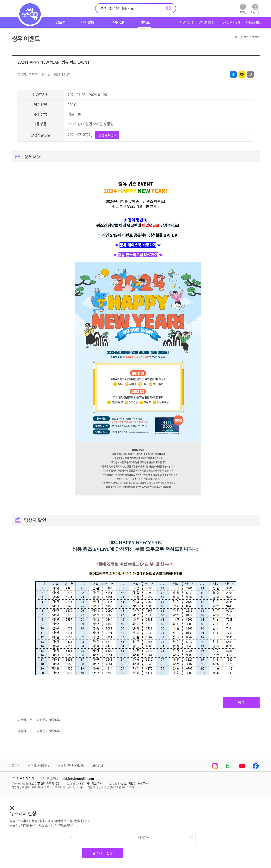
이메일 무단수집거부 (71, 766)
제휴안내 (98, 766)
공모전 (16, 766)
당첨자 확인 (107, 135)
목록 (241, 702)
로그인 (243, 9)
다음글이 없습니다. (49, 731)
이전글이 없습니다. (49, 720)
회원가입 (255, 9)
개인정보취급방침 (39, 766)
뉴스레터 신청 (103, 853)
